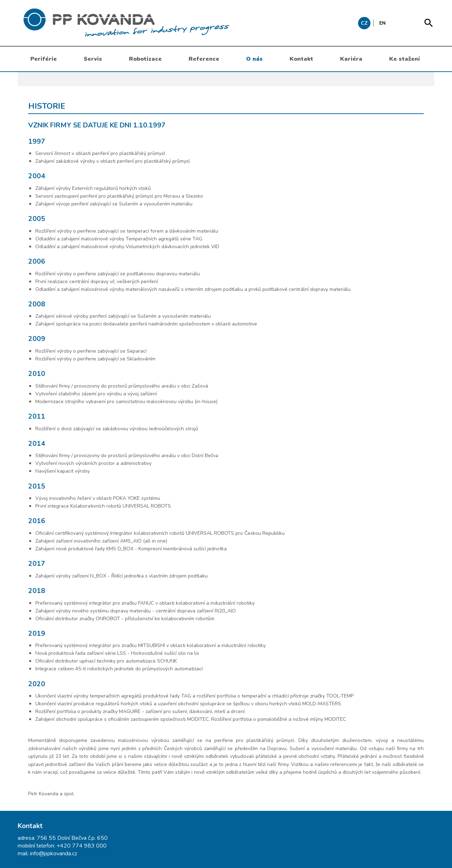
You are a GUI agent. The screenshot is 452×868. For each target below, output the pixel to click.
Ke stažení (405, 59)
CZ (364, 23)
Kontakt (301, 59)
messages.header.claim (162, 23)
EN (382, 23)
